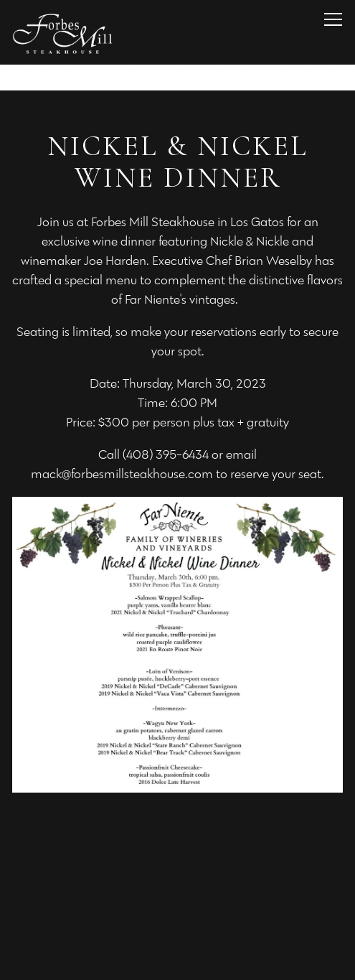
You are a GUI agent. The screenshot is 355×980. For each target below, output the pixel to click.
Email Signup (177, 961)
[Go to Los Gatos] (177, 78)
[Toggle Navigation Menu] (333, 19)
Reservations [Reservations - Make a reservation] (178, 922)
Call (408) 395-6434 (178, 883)
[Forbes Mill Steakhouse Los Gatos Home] (62, 32)
